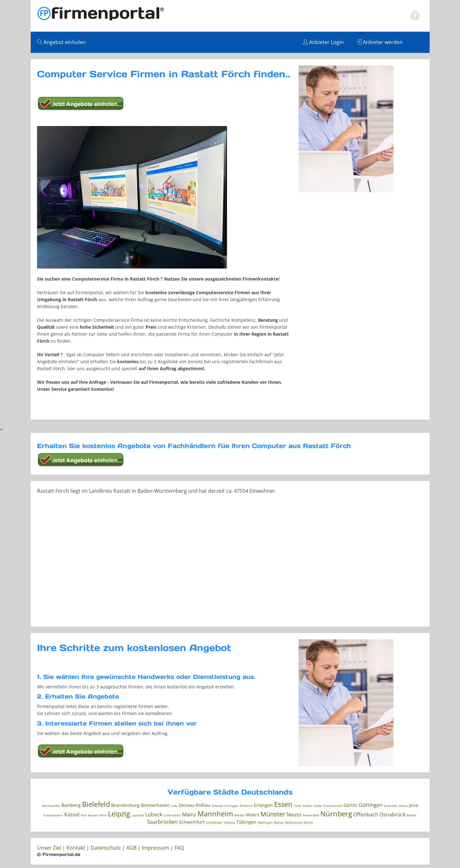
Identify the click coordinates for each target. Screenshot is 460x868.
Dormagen (232, 806)
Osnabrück (393, 814)
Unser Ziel (49, 848)
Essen (283, 804)
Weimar (279, 823)
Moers (253, 815)
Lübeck (154, 814)
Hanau (403, 806)
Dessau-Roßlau (195, 805)
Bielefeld (96, 804)
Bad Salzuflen (51, 806)
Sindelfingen (214, 823)
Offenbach (366, 814)
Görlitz (350, 805)
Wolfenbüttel (294, 823)
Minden (239, 815)
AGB (131, 848)
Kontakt (76, 848)
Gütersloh (391, 806)
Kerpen (93, 815)
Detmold (217, 806)
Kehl (84, 815)
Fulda (298, 806)
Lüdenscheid (172, 815)
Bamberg (71, 805)
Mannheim (215, 814)
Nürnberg (336, 814)
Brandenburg (125, 805)
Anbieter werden (380, 42)
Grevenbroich (333, 806)
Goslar (318, 806)
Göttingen (371, 805)
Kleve (103, 815)
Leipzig (119, 814)
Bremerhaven (155, 805)
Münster (273, 814)
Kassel (72, 814)
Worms (308, 823)
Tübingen (246, 822)
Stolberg (229, 823)
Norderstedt (311, 815)
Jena (414, 805)
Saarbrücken (162, 822)
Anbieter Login (323, 42)
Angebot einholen (61, 42)
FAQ (179, 848)
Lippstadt (138, 815)
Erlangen (263, 805)
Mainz (189, 814)
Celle (174, 806)
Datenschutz (106, 848)
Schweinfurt (192, 822)
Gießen (308, 806)
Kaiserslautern (53, 815)
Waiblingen (265, 823)
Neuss (294, 814)
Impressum (155, 848)
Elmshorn (246, 806)
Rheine (412, 815)
